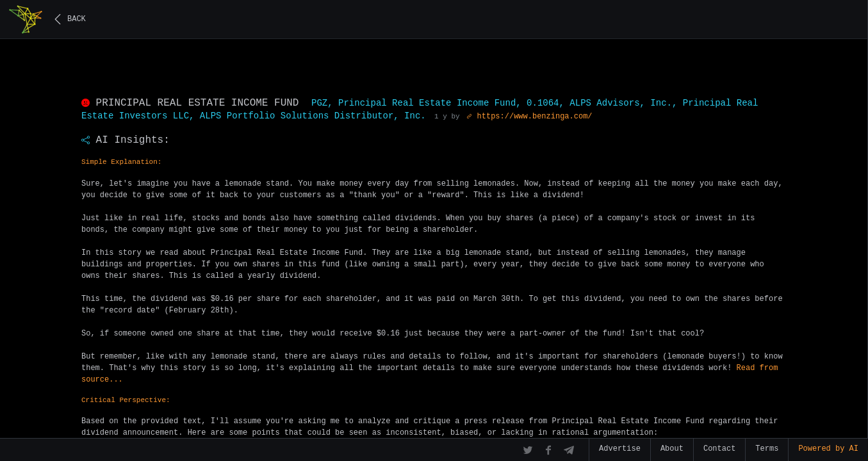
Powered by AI (828, 449)
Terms (767, 449)
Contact (719, 449)
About (672, 449)
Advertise (620, 449)
